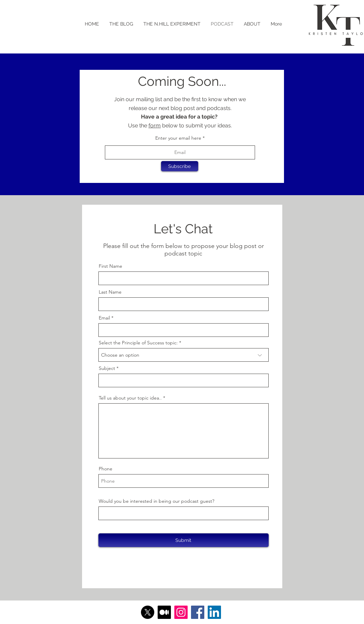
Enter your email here (178, 138)
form (155, 126)
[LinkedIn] (214, 612)
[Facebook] (198, 612)
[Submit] (184, 540)
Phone (106, 469)
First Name (110, 266)
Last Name (110, 292)
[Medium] (164, 612)
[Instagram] (181, 612)
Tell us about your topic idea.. (130, 398)
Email (104, 318)
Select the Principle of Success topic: (138, 343)
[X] (148, 612)
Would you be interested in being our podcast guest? (156, 501)
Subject (107, 368)
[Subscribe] (180, 166)
